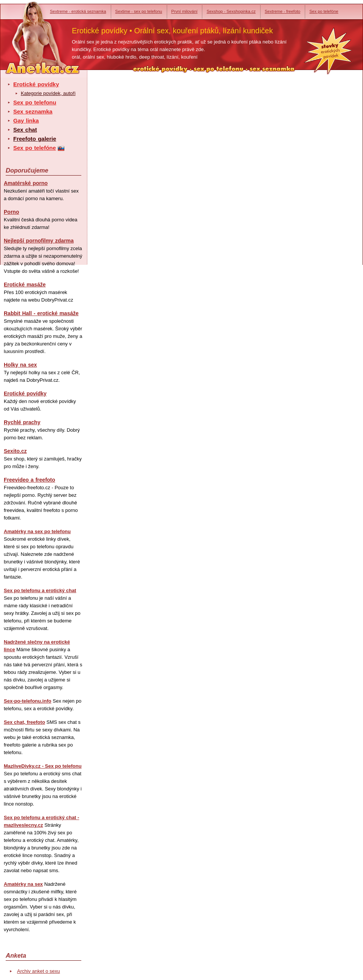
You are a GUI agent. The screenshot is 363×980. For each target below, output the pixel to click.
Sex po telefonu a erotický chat (40, 590)
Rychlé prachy (22, 422)
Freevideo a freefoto (29, 480)
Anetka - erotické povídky (28, 33)
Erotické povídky (36, 84)
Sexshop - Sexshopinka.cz (231, 11)
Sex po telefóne (324, 11)
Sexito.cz (15, 451)
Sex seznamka (33, 111)
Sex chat (25, 130)
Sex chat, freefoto (24, 722)
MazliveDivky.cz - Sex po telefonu (43, 766)
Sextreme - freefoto (282, 11)
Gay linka (26, 121)
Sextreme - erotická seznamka (78, 11)
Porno (11, 212)
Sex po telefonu (35, 102)
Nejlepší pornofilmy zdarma (39, 241)
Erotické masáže (25, 285)
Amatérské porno (26, 183)
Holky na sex (20, 365)
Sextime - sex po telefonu (139, 11)
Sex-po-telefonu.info (28, 701)
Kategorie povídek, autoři (48, 93)
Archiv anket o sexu (38, 971)
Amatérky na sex (23, 884)
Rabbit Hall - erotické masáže (41, 313)
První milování (185, 11)
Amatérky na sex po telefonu (37, 531)
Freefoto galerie (35, 139)
